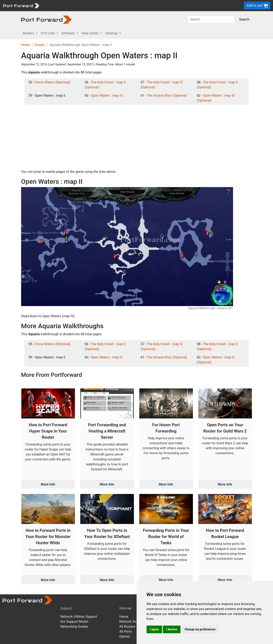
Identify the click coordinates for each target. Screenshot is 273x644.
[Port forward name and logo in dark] (46, 19)
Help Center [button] (90, 33)
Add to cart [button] (257, 6)
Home (26, 45)
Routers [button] (29, 33)
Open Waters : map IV (107, 96)
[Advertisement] (137, 137)
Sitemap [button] (112, 33)
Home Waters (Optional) (53, 82)
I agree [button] (154, 629)
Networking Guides (74, 627)
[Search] (211, 19)
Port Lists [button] (48, 33)
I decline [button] (172, 629)
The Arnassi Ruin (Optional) (167, 96)
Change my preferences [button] (200, 629)
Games (125, 636)
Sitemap (126, 608)
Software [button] (69, 33)
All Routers (127, 627)
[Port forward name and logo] (21, 5)
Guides (40, 45)
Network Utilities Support (79, 617)
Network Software (133, 622)
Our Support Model (74, 622)
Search (244, 19)
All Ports (126, 631)
